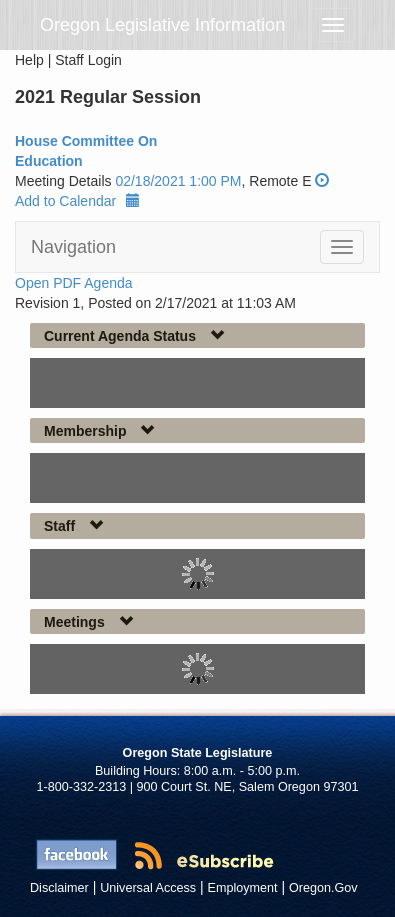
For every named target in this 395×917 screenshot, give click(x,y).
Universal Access (148, 888)
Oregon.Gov (323, 888)
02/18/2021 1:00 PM (178, 181)
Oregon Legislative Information (162, 25)
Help (29, 60)
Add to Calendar (77, 201)
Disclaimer (59, 888)
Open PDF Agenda (74, 283)
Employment (243, 888)
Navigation (73, 247)
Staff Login (88, 60)
